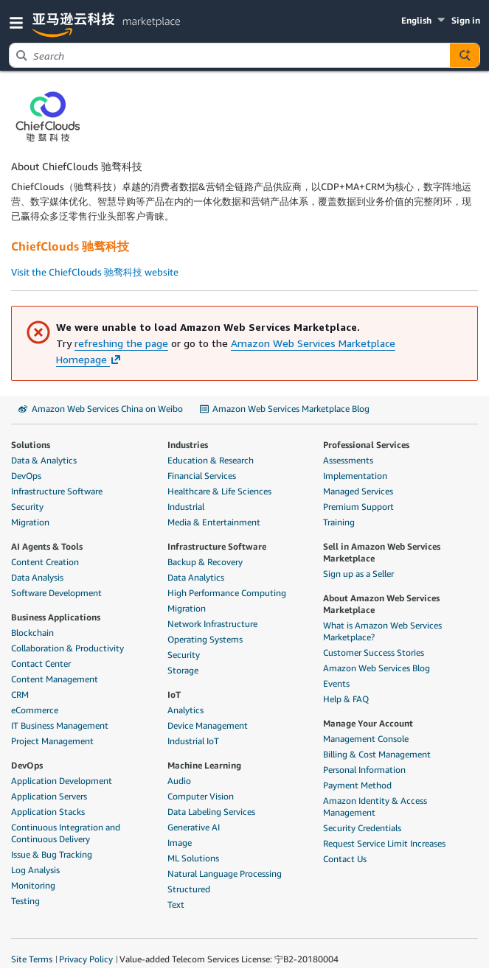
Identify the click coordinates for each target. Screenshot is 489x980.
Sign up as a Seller (358, 574)
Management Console (366, 739)
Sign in (466, 20)
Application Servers (49, 796)
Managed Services (358, 491)
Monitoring (33, 885)
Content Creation (45, 562)
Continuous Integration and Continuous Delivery (66, 833)
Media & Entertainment (214, 522)
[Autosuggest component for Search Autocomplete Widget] (465, 55)
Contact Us (345, 859)
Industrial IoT (193, 741)
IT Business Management (60, 725)
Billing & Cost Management (377, 754)
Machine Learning (204, 765)
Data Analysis (37, 577)
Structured (189, 889)
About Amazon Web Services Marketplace (381, 604)
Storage (183, 670)
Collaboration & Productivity (67, 648)
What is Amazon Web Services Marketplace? (382, 631)
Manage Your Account (368, 723)
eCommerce (35, 710)
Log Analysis (35, 870)
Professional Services (366, 445)
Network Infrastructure (212, 624)
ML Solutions (193, 858)
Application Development (62, 781)
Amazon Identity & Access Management (375, 806)
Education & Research (211, 460)
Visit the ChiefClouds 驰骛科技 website (95, 272)
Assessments (348, 460)
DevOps (26, 476)
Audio (179, 781)
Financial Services (202, 476)
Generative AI (194, 827)
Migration (30, 522)
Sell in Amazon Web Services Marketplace (382, 552)
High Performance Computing (227, 593)
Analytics (185, 710)
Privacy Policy (86, 959)
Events (336, 683)
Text (176, 904)
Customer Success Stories (374, 652)
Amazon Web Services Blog (377, 668)
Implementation (355, 476)
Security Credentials (362, 828)
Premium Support (358, 507)
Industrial (186, 507)
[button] (19, 22)
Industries (188, 445)
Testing (25, 901)
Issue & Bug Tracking (52, 854)
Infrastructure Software (57, 491)
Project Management (52, 741)
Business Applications (56, 617)
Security (27, 507)
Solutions (31, 445)
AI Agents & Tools (47, 546)
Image (180, 843)
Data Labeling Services (211, 812)
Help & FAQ (346, 699)
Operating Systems (205, 639)
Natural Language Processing (225, 874)
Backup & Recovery (205, 562)
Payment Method (357, 785)
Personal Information (364, 770)
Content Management (55, 679)
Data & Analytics (44, 460)
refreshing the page (121, 343)
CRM (20, 694)
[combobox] (230, 55)
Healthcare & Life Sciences (219, 491)
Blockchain (32, 633)
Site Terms (32, 959)
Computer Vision (201, 796)
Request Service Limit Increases (384, 843)
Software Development (56, 593)
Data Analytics (196, 577)
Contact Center (41, 664)
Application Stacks (48, 812)
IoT (174, 694)
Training (339, 522)
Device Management (208, 725)
